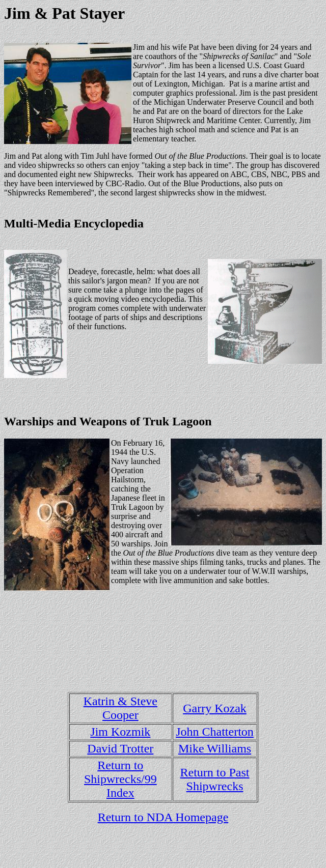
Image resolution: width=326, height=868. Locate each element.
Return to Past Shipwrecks (215, 779)
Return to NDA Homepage (163, 817)
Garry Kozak (215, 708)
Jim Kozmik (120, 732)
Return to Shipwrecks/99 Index (120, 779)
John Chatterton (215, 732)
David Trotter (120, 748)
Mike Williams (215, 748)
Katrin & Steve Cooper (120, 708)
